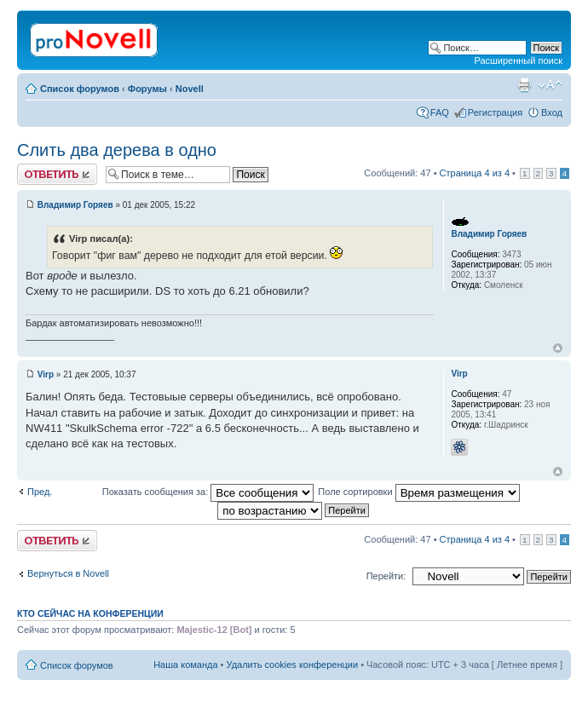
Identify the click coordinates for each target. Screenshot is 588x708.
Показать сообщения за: (208, 492)
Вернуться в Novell (68, 573)
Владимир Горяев (75, 205)
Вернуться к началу (558, 348)
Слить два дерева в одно (117, 150)
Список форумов (80, 89)
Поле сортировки (418, 492)
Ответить (57, 174)
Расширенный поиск (518, 60)
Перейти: (386, 576)
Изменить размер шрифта (550, 85)
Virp (46, 374)
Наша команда (185, 665)
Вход (552, 112)
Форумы (147, 89)
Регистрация (495, 112)
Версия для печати (524, 85)
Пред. (40, 492)
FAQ (440, 112)
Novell (190, 89)
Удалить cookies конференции (293, 665)
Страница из (475, 173)
